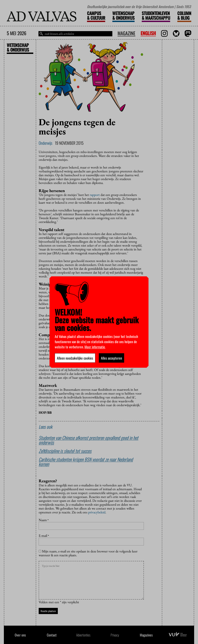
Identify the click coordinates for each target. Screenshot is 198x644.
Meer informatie (95, 347)
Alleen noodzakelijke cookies (75, 358)
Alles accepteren (111, 358)
